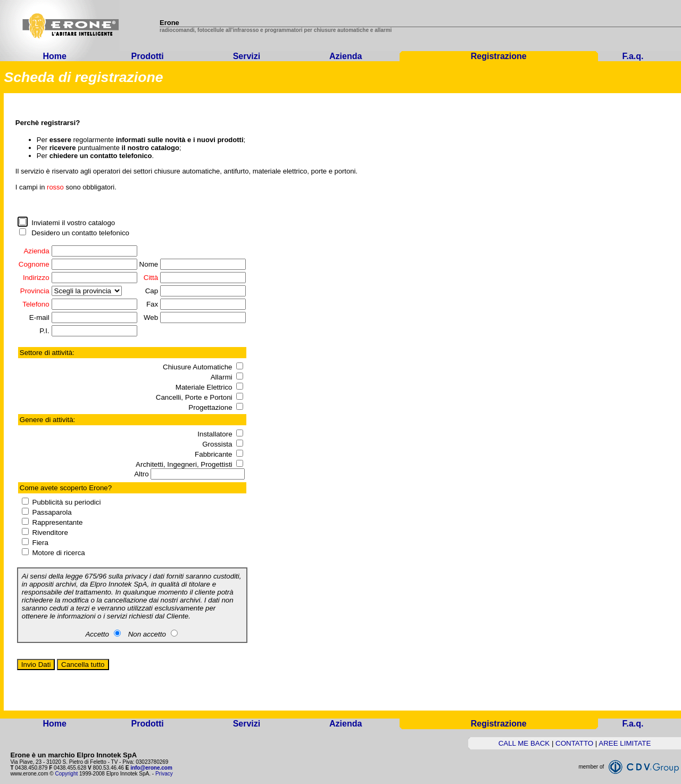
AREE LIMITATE (625, 743)
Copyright (66, 774)
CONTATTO (574, 743)
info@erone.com (151, 768)
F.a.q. (633, 56)
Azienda (346, 56)
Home (54, 56)
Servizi (247, 56)
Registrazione (499, 56)
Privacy (164, 774)
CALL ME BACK (524, 743)
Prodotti (147, 56)
